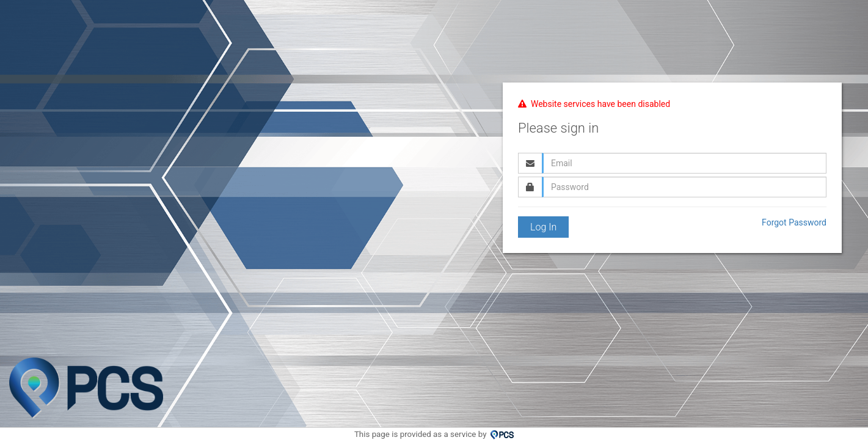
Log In (543, 227)
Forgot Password (794, 222)
